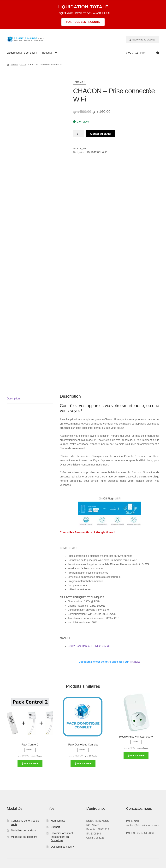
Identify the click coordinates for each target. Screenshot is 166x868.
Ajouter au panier (101, 134)
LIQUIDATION (93, 152)
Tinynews (109, 662)
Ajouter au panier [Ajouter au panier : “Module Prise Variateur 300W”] (136, 756)
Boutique (47, 53)
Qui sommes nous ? (62, 847)
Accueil (14, 65)
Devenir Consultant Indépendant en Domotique (62, 837)
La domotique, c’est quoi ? (22, 53)
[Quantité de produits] (79, 134)
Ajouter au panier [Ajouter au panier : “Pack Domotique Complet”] (83, 763)
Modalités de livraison (24, 831)
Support (55, 827)
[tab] (30, 399)
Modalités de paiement (24, 837)
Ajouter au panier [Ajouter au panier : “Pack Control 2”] (30, 763)
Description (13, 399)
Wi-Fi (23, 65)
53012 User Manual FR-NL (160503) (89, 646)
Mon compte (58, 821)
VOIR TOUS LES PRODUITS (83, 22)
